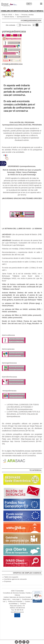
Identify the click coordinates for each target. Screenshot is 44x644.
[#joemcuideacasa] (14, 340)
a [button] (34, 25)
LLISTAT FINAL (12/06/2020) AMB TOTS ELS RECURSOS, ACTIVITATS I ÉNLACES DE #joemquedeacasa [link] (23, 414)
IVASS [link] (10, 15)
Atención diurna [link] (9, 17)
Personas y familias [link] (28, 15)
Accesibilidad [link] (13, 604)
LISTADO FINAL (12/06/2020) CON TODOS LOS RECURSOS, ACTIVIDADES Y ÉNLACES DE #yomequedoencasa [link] (23, 407)
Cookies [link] (27, 602)
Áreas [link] (17, 15)
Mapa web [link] (6, 599)
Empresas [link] (8, 581)
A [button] (37, 25)
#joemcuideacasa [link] (8, 335)
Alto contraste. (11, 25)
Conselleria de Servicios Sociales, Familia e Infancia (22, 11)
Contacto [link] (23, 604)
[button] (41, 4)
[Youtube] (20, 642)
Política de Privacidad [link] (15, 602)
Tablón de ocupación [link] (11, 577)
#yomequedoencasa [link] (23, 17)
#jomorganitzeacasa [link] (9, 363)
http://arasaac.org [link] (20, 428)
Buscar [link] (35, 4)
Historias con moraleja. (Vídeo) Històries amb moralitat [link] (22, 249)
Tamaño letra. (26, 25)
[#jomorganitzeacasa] (14, 368)
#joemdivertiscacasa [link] (9, 377)
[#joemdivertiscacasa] (14, 382)
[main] (22, 244)
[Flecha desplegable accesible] (5, 163)
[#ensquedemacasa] (14, 396)
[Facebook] (24, 642)
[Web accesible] (3, 164)
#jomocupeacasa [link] (8, 349)
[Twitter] (16, 642)
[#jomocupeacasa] (14, 354)
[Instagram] (28, 642)
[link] (22, 172)
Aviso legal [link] (16, 599)
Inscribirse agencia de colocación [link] (15, 579)
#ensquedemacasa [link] (9, 391)
